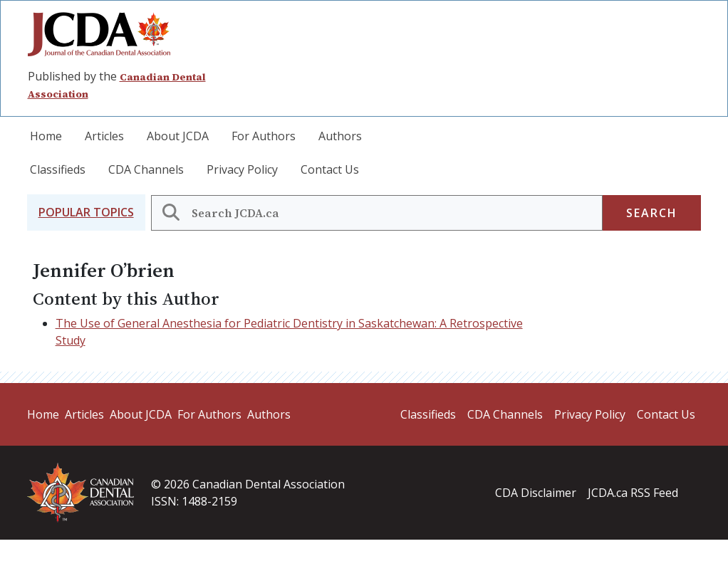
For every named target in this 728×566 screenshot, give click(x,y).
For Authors (264, 136)
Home (46, 136)
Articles (104, 136)
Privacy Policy (242, 169)
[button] (86, 213)
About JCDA (178, 136)
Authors (340, 136)
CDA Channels (146, 169)
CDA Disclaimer (536, 493)
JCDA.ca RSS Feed (633, 493)
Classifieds (58, 169)
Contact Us (330, 169)
